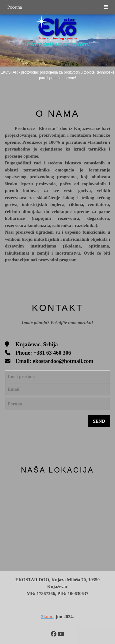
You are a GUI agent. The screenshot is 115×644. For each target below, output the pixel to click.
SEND (99, 421)
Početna (15, 7)
